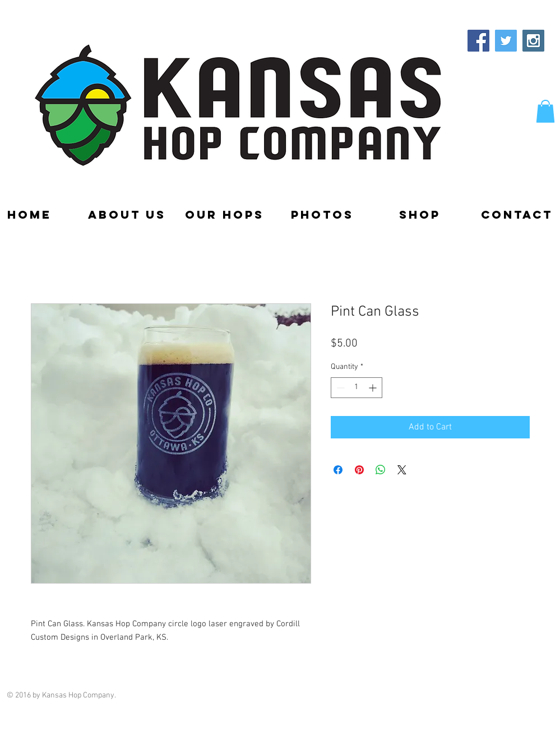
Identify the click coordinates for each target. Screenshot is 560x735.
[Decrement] (339, 388)
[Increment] (374, 388)
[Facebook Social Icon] (478, 41)
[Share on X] (402, 470)
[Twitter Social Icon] (506, 41)
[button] (545, 111)
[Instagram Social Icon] (533, 41)
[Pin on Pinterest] (359, 470)
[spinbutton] (357, 388)
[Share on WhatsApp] (381, 470)
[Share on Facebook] (338, 470)
